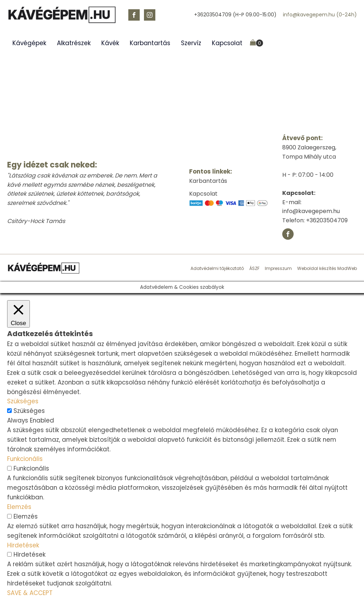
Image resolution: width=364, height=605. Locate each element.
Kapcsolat (227, 43)
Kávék (110, 43)
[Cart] (256, 43)
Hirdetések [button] (23, 545)
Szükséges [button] (23, 401)
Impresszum (278, 268)
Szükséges (29, 411)
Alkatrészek (74, 43)
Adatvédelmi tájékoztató (217, 268)
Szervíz (191, 43)
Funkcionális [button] (25, 459)
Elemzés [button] (19, 507)
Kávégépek (29, 43)
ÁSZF (254, 268)
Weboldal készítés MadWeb (327, 268)
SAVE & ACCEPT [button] (30, 593)
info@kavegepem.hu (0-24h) (320, 15)
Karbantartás (150, 43)
